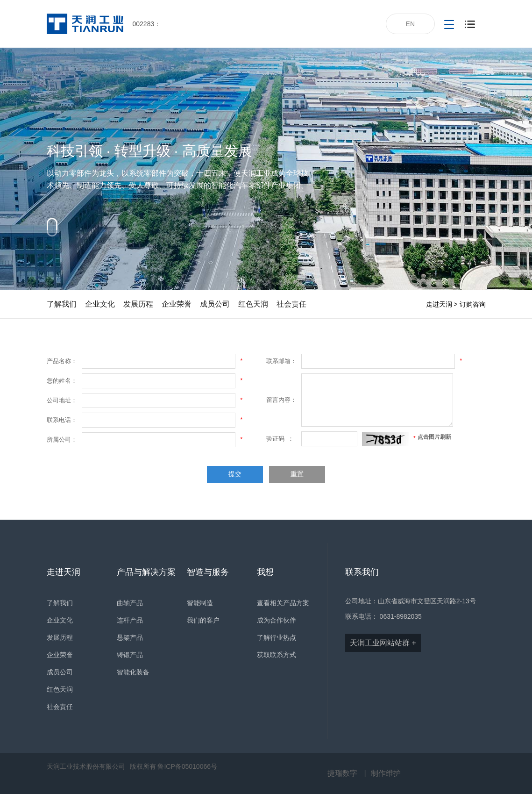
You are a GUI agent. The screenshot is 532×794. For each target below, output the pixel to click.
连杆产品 (130, 620)
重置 (297, 474)
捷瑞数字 (342, 773)
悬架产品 (130, 637)
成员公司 (215, 304)
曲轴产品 (130, 603)
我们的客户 (203, 620)
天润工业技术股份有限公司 (86, 766)
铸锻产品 (130, 655)
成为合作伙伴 (277, 620)
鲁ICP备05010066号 (187, 766)
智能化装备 (133, 672)
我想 (265, 572)
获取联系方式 (277, 655)
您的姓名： (62, 381)
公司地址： (62, 400)
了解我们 (62, 304)
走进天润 (439, 304)
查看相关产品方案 (283, 603)
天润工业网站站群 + (383, 643)
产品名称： (62, 361)
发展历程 (138, 304)
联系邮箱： (281, 361)
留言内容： (281, 400)
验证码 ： (280, 439)
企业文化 (100, 304)
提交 (235, 474)
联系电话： (62, 420)
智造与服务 (208, 572)
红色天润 (253, 304)
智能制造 (200, 603)
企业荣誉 (177, 304)
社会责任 (291, 304)
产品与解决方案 (146, 572)
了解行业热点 (277, 637)
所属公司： (62, 440)
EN (410, 24)
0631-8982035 (401, 616)
